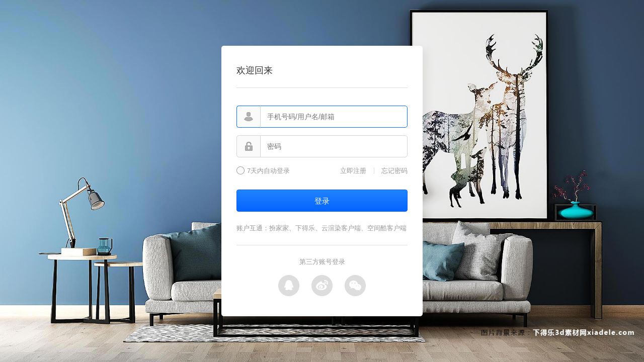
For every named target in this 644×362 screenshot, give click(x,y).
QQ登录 (289, 286)
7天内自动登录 (268, 171)
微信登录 (355, 286)
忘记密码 (394, 171)
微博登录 (322, 286)
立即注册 (353, 171)
